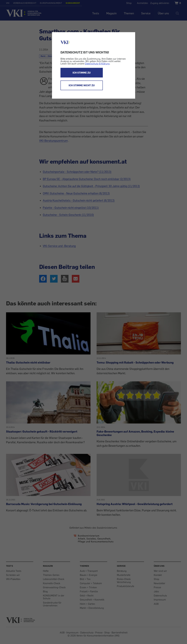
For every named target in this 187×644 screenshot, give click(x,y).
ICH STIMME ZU (82, 73)
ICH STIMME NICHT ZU (82, 85)
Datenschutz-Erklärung (97, 64)
